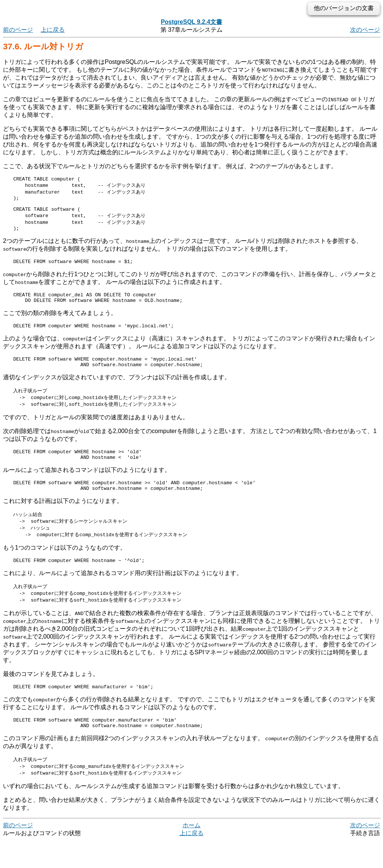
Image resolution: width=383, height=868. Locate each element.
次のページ (365, 30)
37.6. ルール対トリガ (43, 47)
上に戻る (53, 30)
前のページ (18, 30)
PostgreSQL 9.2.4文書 (191, 22)
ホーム (191, 853)
